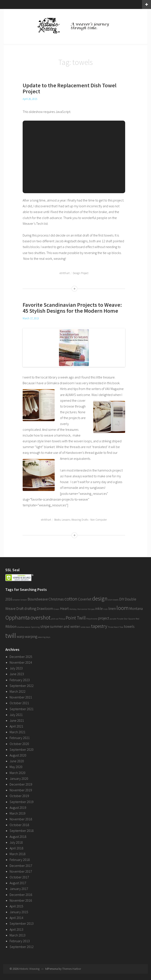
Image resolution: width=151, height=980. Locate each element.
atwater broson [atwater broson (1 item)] (20, 600)
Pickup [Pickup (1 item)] (62, 619)
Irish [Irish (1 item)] (106, 609)
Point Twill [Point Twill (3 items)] (76, 618)
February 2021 (20, 738)
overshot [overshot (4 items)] (40, 617)
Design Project (81, 273)
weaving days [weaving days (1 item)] (44, 637)
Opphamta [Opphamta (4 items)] (18, 617)
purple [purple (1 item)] (113, 619)
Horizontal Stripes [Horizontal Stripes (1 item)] (86, 609)
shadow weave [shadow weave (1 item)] (24, 627)
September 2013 (22, 923)
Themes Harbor (72, 969)
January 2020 (19, 778)
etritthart (65, 273)
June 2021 (17, 720)
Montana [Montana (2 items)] (136, 609)
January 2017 (19, 889)
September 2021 (22, 709)
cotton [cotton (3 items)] (71, 599)
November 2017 (21, 871)
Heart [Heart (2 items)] (64, 609)
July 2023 (16, 668)
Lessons (66, 520)
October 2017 (19, 877)
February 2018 (20, 860)
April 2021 (16, 726)
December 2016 (21, 895)
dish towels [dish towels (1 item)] (113, 600)
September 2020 (22, 749)
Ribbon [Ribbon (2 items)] (11, 627)
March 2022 (18, 691)
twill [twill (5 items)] (11, 636)
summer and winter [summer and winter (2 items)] (65, 627)
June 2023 (17, 674)
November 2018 (21, 819)
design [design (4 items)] (100, 598)
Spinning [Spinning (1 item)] (35, 627)
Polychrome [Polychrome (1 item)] (92, 619)
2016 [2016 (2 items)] (9, 599)
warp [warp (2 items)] (21, 637)
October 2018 (19, 825)
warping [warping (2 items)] (31, 637)
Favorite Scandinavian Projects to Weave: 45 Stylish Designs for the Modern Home (72, 308)
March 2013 (18, 935)
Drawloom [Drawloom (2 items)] (45, 609)
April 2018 (16, 848)
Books (57, 520)
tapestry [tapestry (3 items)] (99, 626)
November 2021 (21, 697)
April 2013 (16, 929)
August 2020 (18, 755)
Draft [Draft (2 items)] (20, 609)
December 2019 (21, 784)
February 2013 (20, 941)
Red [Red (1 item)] (137, 619)
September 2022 (22, 686)
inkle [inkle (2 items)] (99, 609)
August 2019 (18, 808)
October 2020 (19, 744)
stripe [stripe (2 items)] (45, 627)
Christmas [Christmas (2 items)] (56, 599)
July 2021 (16, 715)
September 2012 (22, 947)
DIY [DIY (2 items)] (122, 599)
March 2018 (18, 854)
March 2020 (18, 773)
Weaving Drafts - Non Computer (89, 520)
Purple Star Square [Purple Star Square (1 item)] (126, 619)
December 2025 (21, 657)
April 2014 (16, 918)
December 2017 (21, 866)
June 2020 (17, 761)
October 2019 (19, 796)
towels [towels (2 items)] (129, 627)
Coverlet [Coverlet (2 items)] (85, 599)
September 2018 (22, 831)
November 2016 (21, 900)
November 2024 (21, 662)
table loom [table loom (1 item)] (86, 627)
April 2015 (16, 906)
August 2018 (18, 837)
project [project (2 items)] (104, 618)
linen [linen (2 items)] (112, 609)
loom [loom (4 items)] (122, 608)
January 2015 (19, 912)
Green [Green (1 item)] (56, 609)
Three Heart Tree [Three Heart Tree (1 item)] (116, 627)
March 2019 (18, 813)
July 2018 (16, 842)
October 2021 (19, 703)
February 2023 (20, 680)
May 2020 (16, 767)
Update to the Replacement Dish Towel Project (70, 88)
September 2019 (22, 802)
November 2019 (21, 790)
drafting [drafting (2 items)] (30, 609)
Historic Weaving (29, 969)
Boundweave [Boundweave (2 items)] (38, 599)
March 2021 (18, 732)
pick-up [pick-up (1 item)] (55, 619)
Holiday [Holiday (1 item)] (73, 609)
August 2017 (18, 883)
